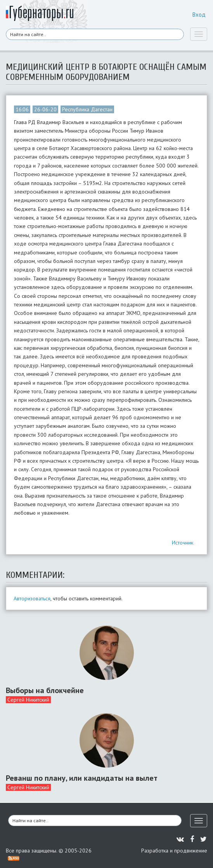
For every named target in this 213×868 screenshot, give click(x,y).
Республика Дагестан (87, 109)
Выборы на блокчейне (45, 690)
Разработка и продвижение (174, 851)
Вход (199, 15)
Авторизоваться (32, 598)
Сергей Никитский (28, 700)
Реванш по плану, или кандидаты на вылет (82, 778)
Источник (183, 543)
